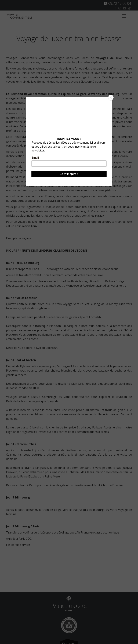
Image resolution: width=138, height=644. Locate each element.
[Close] (111, 98)
